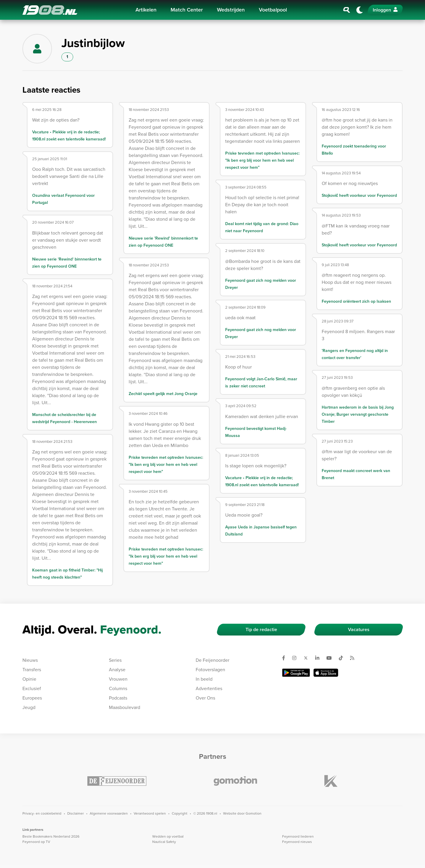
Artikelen (146, 10)
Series (115, 660)
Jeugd (29, 707)
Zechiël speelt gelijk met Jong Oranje (163, 394)
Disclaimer (76, 813)
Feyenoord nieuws (297, 842)
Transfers (32, 670)
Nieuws (30, 660)
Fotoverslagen (210, 670)
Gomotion (254, 813)
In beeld (204, 679)
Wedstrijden (231, 10)
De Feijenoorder (212, 660)
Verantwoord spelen (150, 813)
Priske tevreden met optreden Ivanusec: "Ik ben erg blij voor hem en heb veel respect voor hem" (166, 465)
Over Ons (205, 698)
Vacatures (359, 629)
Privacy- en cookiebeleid (42, 813)
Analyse (117, 670)
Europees (32, 698)
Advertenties (209, 688)
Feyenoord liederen (298, 836)
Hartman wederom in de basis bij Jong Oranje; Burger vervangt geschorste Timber (358, 414)
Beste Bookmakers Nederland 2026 (51, 836)
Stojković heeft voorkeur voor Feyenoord (359, 195)
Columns (118, 688)
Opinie (29, 679)
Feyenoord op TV (36, 842)
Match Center (187, 10)
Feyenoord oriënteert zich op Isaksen (356, 301)
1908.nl (50, 10)
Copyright (180, 813)
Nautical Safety (164, 842)
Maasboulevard (125, 707)
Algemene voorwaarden (109, 813)
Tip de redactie (261, 629)
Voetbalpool (273, 10)
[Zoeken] (347, 10)
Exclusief (32, 688)
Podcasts (118, 698)
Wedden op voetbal (168, 836)
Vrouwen (118, 679)
